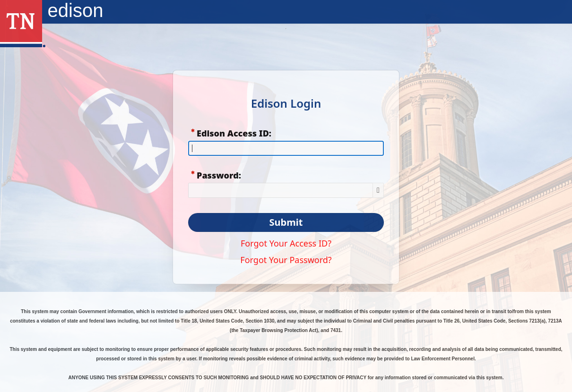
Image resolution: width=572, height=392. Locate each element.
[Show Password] (378, 190)
